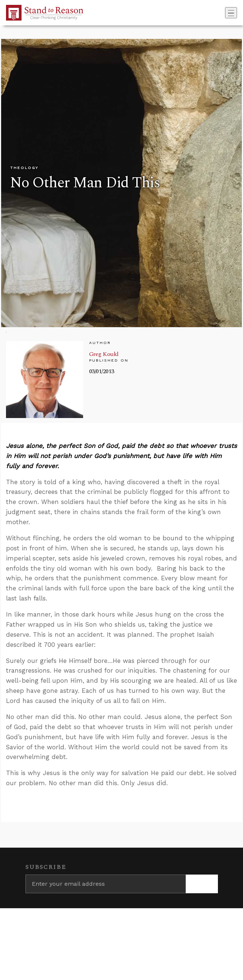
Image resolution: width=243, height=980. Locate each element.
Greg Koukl (104, 354)
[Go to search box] (223, 13)
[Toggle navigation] (231, 13)
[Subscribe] (202, 884)
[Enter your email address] (106, 884)
